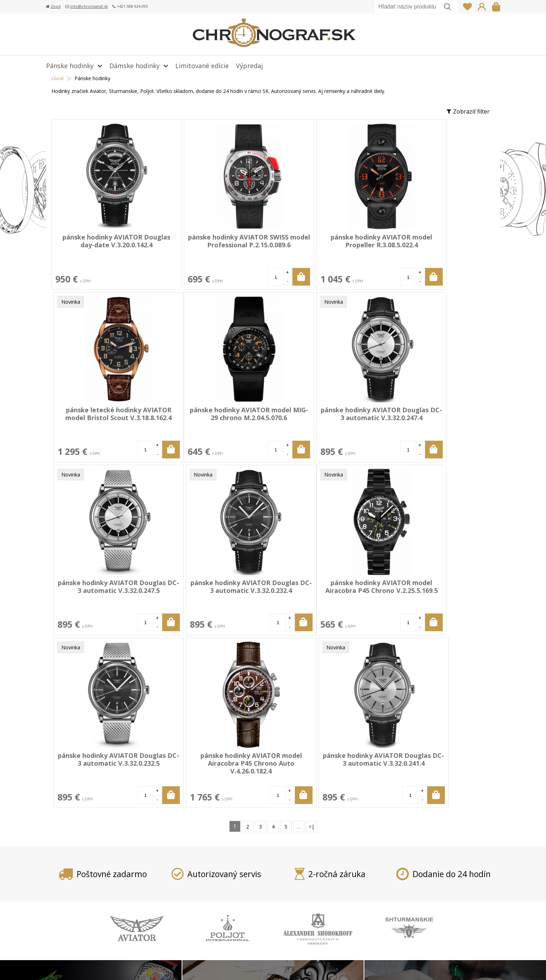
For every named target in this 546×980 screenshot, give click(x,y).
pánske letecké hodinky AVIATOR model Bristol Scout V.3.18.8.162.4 (431, 245)
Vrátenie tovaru (227, 893)
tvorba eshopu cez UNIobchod (343, 966)
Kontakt (217, 934)
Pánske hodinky (70, 66)
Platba (215, 872)
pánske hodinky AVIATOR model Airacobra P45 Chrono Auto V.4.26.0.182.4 (322, 590)
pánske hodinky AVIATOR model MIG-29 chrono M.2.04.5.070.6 (104, 417)
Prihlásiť (482, 7)
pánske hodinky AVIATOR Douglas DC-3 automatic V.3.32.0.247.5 (322, 417)
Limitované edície (202, 66)
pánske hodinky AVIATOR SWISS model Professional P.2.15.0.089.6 (213, 245)
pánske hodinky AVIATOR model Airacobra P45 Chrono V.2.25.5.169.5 (105, 590)
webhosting (394, 966)
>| (311, 653)
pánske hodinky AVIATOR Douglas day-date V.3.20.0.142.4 (104, 245)
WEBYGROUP (452, 966)
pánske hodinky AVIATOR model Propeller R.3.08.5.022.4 (322, 241)
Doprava (218, 883)
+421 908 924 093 (393, 872)
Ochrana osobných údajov (241, 924)
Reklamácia (221, 903)
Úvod (56, 6)
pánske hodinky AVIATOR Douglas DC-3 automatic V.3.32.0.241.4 (431, 590)
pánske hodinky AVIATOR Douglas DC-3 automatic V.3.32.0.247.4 (213, 417)
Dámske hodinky (134, 66)
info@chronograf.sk (89, 6)
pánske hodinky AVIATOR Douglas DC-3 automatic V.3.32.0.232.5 (213, 590)
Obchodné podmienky (235, 914)
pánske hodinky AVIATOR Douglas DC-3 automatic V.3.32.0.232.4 (431, 417)
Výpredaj (249, 66)
